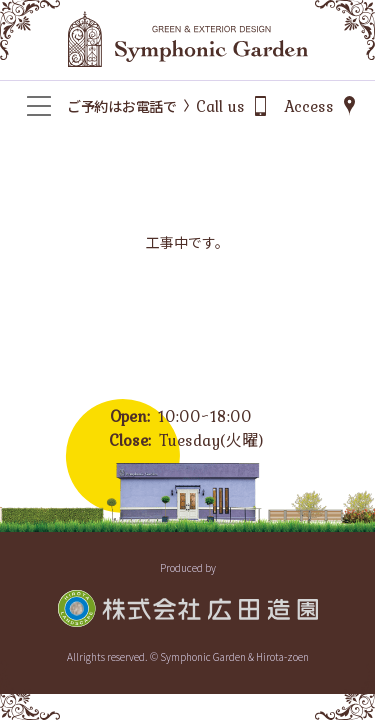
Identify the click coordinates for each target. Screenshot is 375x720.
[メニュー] (39, 106)
